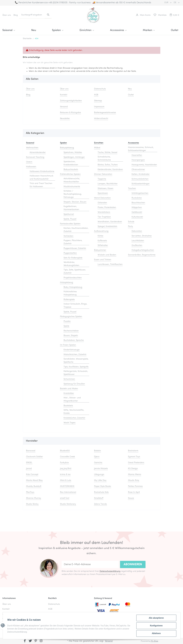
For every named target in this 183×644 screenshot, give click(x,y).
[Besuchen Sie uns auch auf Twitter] (30, 641)
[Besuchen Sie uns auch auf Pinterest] (36, 641)
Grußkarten (137, 245)
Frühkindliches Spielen (70, 174)
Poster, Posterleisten (107, 207)
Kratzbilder (69, 393)
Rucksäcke (137, 198)
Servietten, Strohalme (142, 236)
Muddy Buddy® (34, 486)
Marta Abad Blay (34, 480)
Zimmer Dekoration (103, 174)
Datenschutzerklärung (110, 571)
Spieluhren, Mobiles (73, 152)
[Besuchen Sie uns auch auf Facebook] (25, 641)
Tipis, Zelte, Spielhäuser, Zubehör (75, 271)
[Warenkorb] (174, 15)
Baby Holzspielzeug (73, 287)
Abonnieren (133, 565)
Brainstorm (133, 451)
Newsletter (65, 119)
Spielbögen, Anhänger (74, 157)
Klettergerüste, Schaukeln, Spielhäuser (76, 373)
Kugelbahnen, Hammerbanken (71, 208)
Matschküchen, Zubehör (75, 355)
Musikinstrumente (72, 187)
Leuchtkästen (138, 241)
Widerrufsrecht (101, 119)
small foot (65, 498)
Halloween (31, 167)
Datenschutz (100, 89)
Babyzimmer (100, 250)
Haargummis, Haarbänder (144, 165)
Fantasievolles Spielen (70, 224)
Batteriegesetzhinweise (105, 113)
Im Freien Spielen (68, 345)
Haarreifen (137, 155)
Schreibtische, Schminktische (104, 158)
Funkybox (64, 463)
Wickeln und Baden (107, 255)
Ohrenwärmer (138, 170)
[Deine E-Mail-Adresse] (90, 564)
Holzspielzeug (67, 282)
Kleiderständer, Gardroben (110, 170)
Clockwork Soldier (34, 457)
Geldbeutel (137, 212)
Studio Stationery (68, 504)
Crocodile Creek (67, 457)
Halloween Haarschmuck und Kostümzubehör (41, 177)
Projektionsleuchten (73, 278)
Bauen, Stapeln (71, 336)
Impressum (99, 107)
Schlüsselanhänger (141, 184)
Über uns (7, 15)
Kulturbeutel (137, 217)
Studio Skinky (32, 504)
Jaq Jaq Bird (66, 469)
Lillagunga (99, 474)
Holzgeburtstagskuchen (143, 250)
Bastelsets (68, 406)
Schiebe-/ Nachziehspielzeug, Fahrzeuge (73, 194)
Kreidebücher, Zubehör (74, 418)
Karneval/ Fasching (35, 157)
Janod (29, 469)
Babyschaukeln (71, 170)
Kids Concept (32, 474)
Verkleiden (68, 236)
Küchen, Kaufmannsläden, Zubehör (76, 230)
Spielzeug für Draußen (74, 384)
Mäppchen (137, 207)
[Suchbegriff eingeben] (32, 15)
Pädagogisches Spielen (71, 317)
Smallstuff (99, 498)
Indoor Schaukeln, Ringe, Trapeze (75, 306)
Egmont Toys (134, 457)
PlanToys (30, 492)
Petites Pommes (135, 486)
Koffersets (102, 241)
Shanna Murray (34, 498)
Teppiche (102, 179)
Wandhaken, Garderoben (110, 222)
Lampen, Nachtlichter (108, 184)
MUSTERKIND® (67, 486)
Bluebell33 (65, 451)
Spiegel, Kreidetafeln (107, 226)
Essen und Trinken (103, 260)
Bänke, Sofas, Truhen (108, 165)
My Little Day (100, 480)
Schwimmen (69, 379)
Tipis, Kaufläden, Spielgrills (76, 367)
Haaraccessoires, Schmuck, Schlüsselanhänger (141, 149)
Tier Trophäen (104, 217)
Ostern (29, 162)
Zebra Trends (100, 504)
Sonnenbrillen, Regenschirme (142, 255)
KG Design (133, 469)
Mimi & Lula (66, 480)
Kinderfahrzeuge (72, 350)
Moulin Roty (134, 480)
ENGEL (29, 463)
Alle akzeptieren (156, 618)
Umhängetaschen (140, 193)
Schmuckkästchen (140, 179)
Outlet (175, 30)
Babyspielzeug (67, 148)
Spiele (66, 326)
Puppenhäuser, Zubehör (75, 248)
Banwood (31, 451)
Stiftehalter (103, 245)
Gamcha (98, 463)
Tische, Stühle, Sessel (107, 152)
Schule (131, 222)
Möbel (97, 148)
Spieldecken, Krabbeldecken (71, 163)
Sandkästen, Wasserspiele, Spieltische (76, 361)
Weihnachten (32, 148)
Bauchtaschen (138, 203)
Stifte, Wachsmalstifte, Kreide (74, 412)
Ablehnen (156, 633)
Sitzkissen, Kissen (106, 189)
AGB (96, 95)
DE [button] (175, 3)
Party (130, 226)
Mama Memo (135, 474)
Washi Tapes (69, 423)
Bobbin (98, 451)
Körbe (100, 236)
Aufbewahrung (101, 231)
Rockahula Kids (101, 492)
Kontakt (64, 95)
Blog (16, 15)
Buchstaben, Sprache (74, 340)
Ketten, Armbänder (141, 174)
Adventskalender (38, 152)
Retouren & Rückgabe (70, 113)
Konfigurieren (156, 626)
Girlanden (102, 203)
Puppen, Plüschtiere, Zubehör (73, 242)
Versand (64, 107)
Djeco (97, 457)
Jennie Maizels (101, 469)
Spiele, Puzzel (70, 219)
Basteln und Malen (69, 389)
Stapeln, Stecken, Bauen (75, 202)
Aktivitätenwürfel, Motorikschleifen (72, 180)
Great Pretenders (136, 463)
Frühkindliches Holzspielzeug (70, 293)
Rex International (68, 492)
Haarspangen (138, 160)
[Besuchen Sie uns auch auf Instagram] (41, 641)
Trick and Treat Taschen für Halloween (41, 185)
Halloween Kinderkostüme (42, 171)
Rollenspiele (69, 300)
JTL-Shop (154, 641)
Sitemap (98, 101)
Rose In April (134, 492)
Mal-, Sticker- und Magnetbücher (72, 399)
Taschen (132, 189)
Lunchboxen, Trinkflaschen (110, 264)
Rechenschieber (71, 331)
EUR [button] (167, 3)
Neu (34, 30)
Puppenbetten (70, 253)
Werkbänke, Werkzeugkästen (71, 264)
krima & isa (65, 474)
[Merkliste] (160, 15)
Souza (131, 498)
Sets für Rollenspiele (73, 258)
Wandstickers (104, 212)
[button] (143, 15)
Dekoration (137, 231)
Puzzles (67, 321)
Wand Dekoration (102, 198)
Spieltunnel (69, 214)
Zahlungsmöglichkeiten (71, 101)
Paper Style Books (103, 486)
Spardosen (103, 193)
